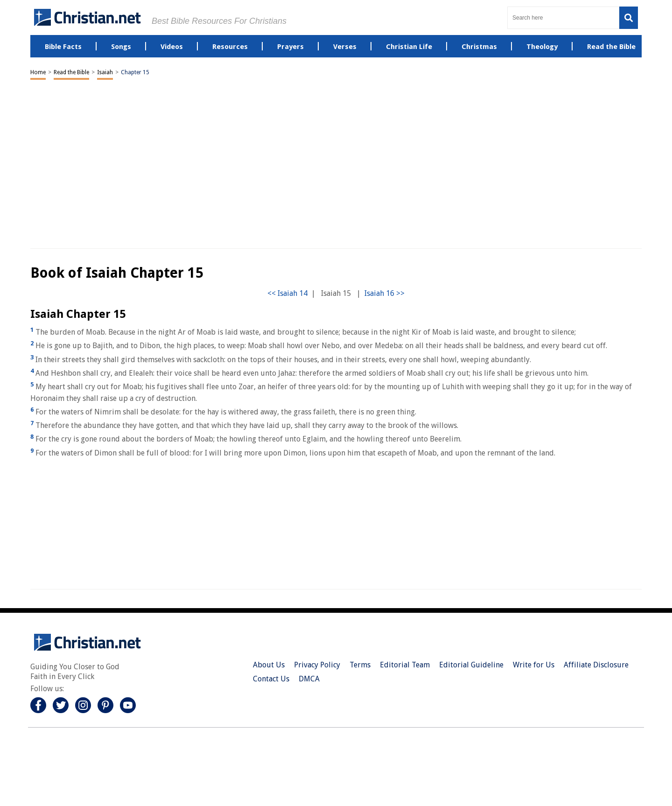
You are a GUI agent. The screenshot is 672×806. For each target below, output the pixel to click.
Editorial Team (405, 665)
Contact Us (271, 679)
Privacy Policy (317, 665)
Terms (360, 665)
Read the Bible (71, 72)
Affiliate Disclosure (596, 665)
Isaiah (105, 72)
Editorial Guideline (471, 665)
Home (38, 72)
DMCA (309, 679)
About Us (269, 665)
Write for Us (534, 665)
